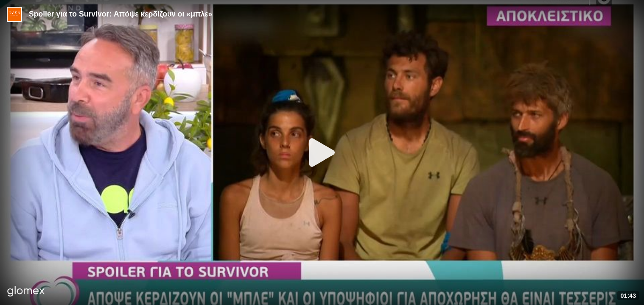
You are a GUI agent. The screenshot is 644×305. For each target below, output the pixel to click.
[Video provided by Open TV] (14, 14)
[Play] (322, 152)
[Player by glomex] (26, 292)
